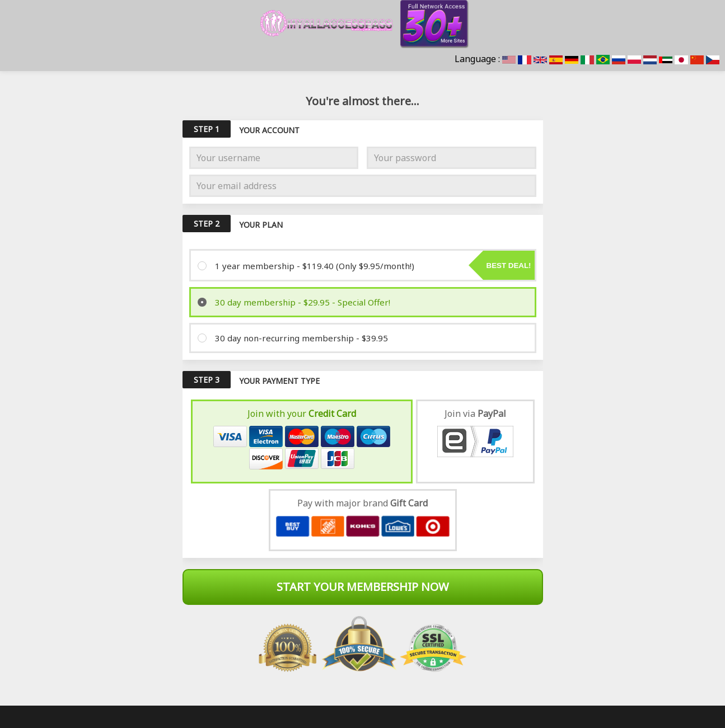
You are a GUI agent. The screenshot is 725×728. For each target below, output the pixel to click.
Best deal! (509, 266)
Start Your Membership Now (363, 587)
